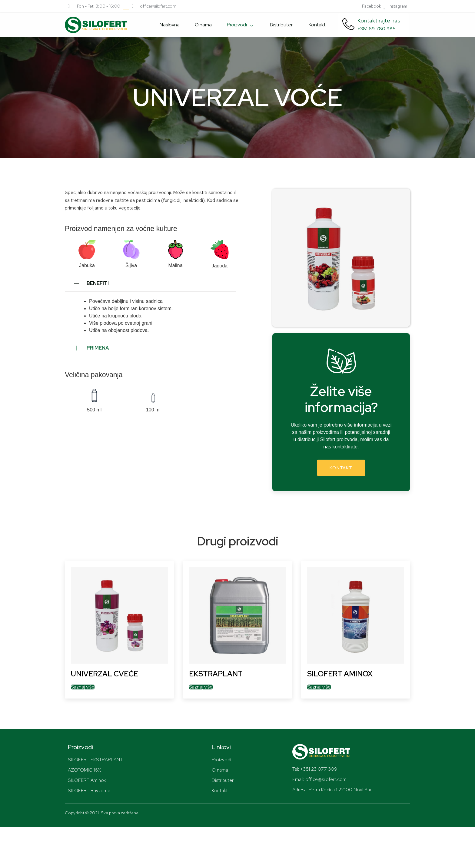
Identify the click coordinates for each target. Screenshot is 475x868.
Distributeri (282, 25)
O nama (203, 25)
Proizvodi (241, 25)
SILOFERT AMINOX (340, 674)
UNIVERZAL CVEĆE (105, 674)
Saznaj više (83, 687)
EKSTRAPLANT (216, 674)
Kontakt (317, 25)
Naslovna (170, 25)
